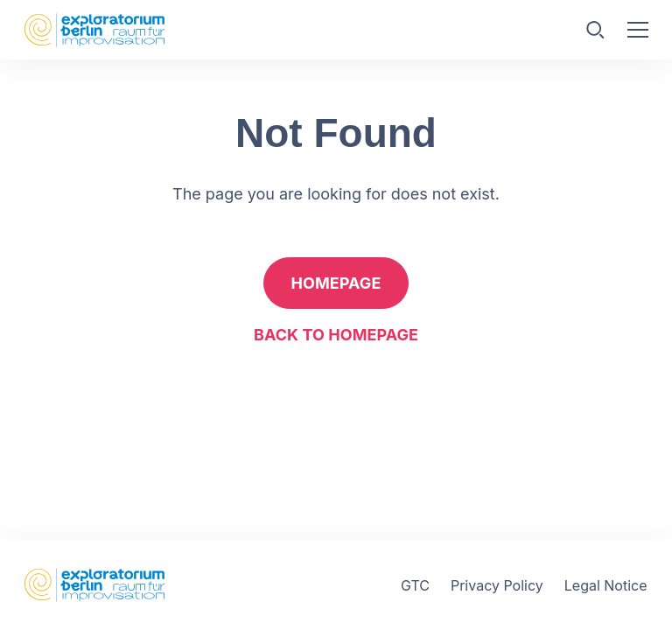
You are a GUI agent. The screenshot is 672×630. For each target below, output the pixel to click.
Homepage (336, 283)
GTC (415, 585)
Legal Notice (606, 585)
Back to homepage (336, 335)
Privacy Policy (497, 585)
